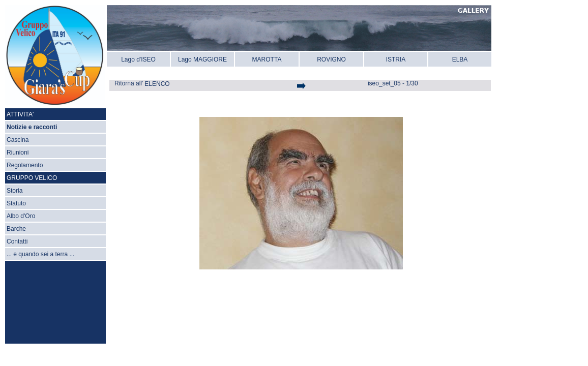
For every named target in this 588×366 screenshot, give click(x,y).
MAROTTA (267, 59)
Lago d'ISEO (138, 59)
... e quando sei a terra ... (40, 254)
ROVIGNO (331, 59)
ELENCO (157, 84)
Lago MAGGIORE (202, 59)
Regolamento (25, 165)
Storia (14, 191)
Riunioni (18, 152)
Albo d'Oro (21, 216)
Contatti (17, 241)
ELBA (460, 59)
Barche (16, 229)
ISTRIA (396, 59)
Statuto (16, 203)
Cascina (18, 140)
